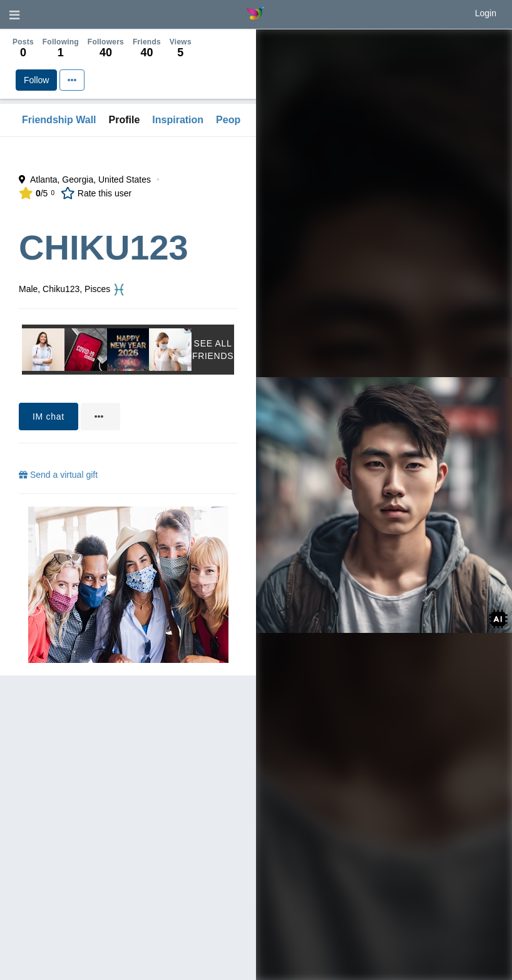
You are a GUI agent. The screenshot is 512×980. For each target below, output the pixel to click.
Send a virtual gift (58, 475)
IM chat (49, 417)
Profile (125, 120)
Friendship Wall (59, 120)
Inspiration (178, 120)
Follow (36, 80)
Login (486, 13)
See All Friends (213, 350)
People (232, 120)
